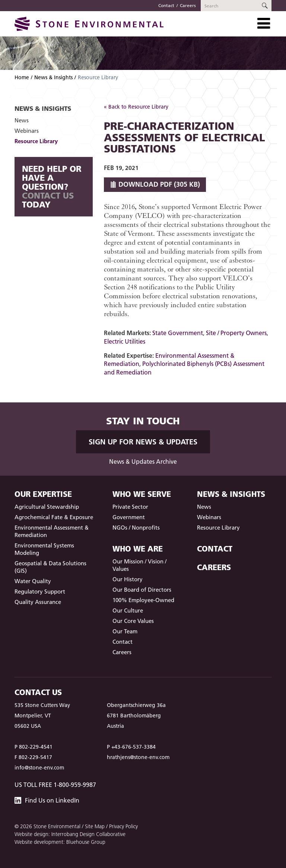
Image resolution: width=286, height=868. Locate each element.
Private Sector (130, 507)
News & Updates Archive (143, 462)
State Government (178, 333)
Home (22, 77)
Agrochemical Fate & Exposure (54, 517)
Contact (166, 5)
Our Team (125, 631)
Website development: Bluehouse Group (60, 842)
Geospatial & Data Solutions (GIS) (50, 567)
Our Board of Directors (142, 590)
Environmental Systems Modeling (44, 549)
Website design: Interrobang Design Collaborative (70, 834)
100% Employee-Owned (143, 600)
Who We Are (138, 549)
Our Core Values (133, 621)
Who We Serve (142, 494)
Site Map (95, 826)
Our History (128, 579)
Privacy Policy (123, 826)
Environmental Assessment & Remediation (52, 531)
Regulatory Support (40, 591)
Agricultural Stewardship (47, 507)
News (22, 120)
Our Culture (128, 610)
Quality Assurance (38, 602)
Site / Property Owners (236, 333)
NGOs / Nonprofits (136, 528)
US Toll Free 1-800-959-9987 (55, 785)
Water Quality (33, 581)
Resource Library (36, 141)
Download (155, 184)
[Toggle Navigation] (264, 23)
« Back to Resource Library (136, 107)
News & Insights (53, 77)
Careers (188, 5)
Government (129, 517)
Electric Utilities (125, 341)
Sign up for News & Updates (143, 442)
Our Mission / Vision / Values (139, 565)
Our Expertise (43, 494)
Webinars (27, 131)
